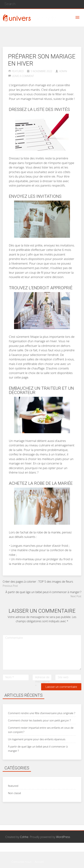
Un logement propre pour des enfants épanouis (37, 739)
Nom (10, 677)
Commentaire (14, 638)
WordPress (63, 837)
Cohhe (24, 837)
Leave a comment (23, 76)
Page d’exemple (45, 849)
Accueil (63, 849)
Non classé (15, 793)
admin (63, 71)
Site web (63, 677)
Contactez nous (22, 849)
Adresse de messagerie (42, 681)
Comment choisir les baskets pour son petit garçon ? (39, 720)
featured (18, 71)
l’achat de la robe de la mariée (40, 532)
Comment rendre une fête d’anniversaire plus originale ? (42, 713)
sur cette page (19, 377)
